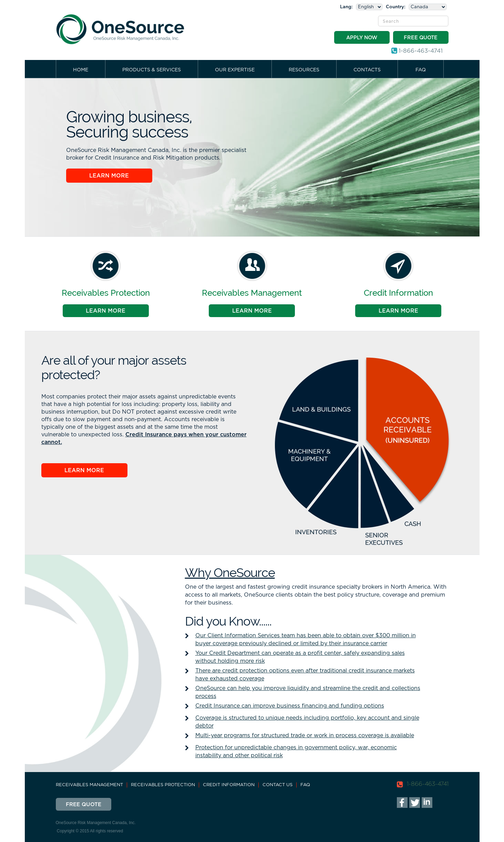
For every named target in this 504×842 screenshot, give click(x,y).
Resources (304, 70)
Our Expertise (235, 70)
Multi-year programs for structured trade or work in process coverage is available (305, 736)
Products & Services (152, 70)
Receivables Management (89, 785)
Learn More (109, 176)
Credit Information (229, 785)
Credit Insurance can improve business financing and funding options (290, 706)
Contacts (367, 70)
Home (81, 70)
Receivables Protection (163, 785)
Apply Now (362, 38)
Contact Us (277, 785)
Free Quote (421, 38)
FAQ (421, 70)
